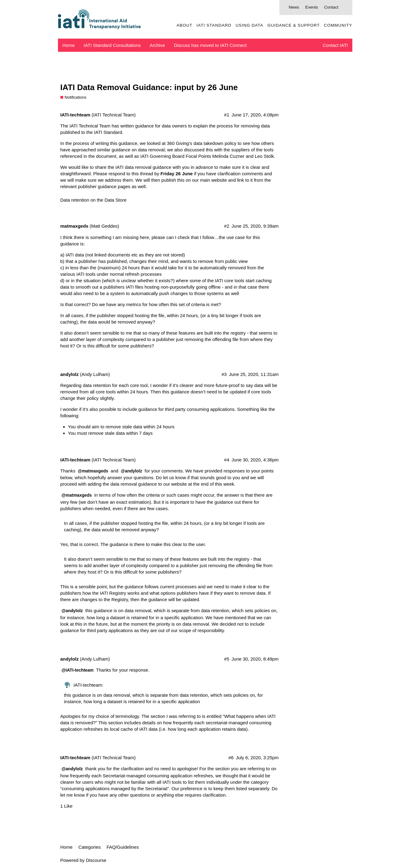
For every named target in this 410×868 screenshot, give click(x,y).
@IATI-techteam (78, 670)
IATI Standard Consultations (112, 45)
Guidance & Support (294, 25)
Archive (157, 45)
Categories (90, 847)
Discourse (96, 860)
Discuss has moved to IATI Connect (210, 45)
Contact (331, 7)
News (294, 7)
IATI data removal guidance (143, 167)
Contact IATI (335, 45)
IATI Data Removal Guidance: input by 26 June (149, 87)
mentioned (236, 618)
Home (69, 45)
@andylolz (131, 471)
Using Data (249, 25)
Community (338, 25)
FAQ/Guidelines (123, 847)
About (185, 25)
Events (311, 7)
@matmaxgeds (93, 471)
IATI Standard (214, 25)
